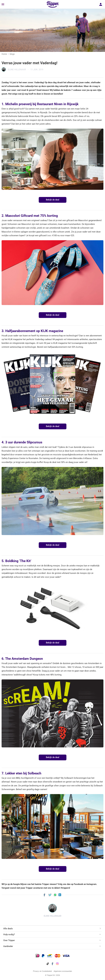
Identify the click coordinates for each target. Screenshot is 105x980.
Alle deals (8, 929)
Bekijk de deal (53, 200)
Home (4, 54)
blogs (12, 54)
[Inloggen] (101, 4)
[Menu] (3, 4)
